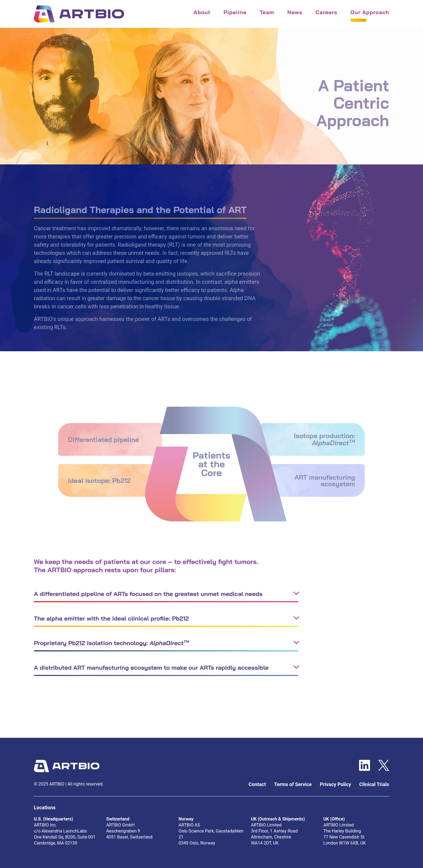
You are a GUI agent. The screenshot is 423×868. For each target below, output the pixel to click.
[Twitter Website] (384, 766)
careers (326, 12)
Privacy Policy (335, 784)
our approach (370, 12)
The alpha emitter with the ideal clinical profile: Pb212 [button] (111, 618)
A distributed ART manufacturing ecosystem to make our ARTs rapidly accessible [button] (151, 668)
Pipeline (235, 12)
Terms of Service (293, 784)
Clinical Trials (374, 784)
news (295, 12)
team (267, 12)
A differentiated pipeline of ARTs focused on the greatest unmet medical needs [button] (148, 594)
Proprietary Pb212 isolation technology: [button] (111, 643)
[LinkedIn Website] (365, 766)
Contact (257, 784)
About (202, 12)
